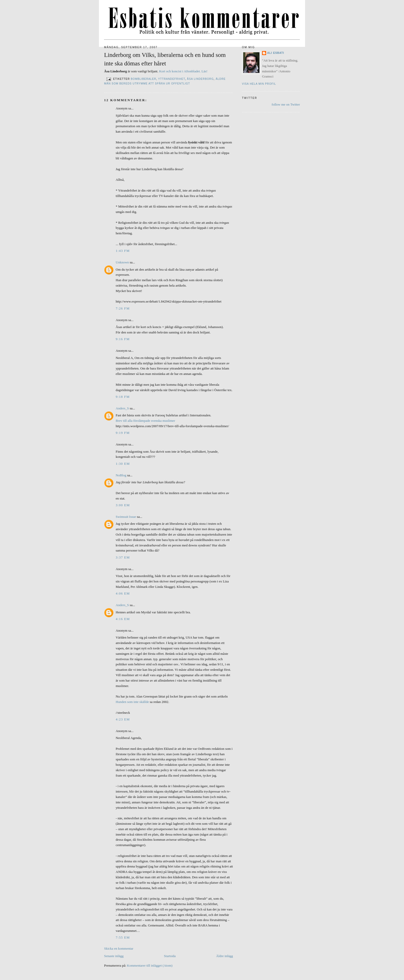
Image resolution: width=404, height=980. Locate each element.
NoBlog (121, 475)
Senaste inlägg (114, 956)
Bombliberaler (144, 79)
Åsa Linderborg (200, 79)
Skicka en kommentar (119, 948)
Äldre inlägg (225, 956)
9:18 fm (123, 397)
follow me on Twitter (286, 104)
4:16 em (123, 619)
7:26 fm (123, 308)
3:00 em (123, 505)
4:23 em (123, 719)
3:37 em (123, 557)
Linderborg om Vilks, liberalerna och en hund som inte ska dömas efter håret (165, 59)
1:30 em (123, 464)
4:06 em (123, 593)
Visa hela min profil (259, 84)
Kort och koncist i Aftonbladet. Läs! (183, 71)
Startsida (170, 956)
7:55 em (123, 937)
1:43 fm (123, 251)
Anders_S (122, 408)
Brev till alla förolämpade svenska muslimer (145, 421)
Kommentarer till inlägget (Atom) (150, 965)
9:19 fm (123, 433)
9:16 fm (123, 339)
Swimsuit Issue (126, 517)
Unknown (122, 262)
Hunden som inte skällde (132, 702)
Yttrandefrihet (172, 79)
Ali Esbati (276, 53)
